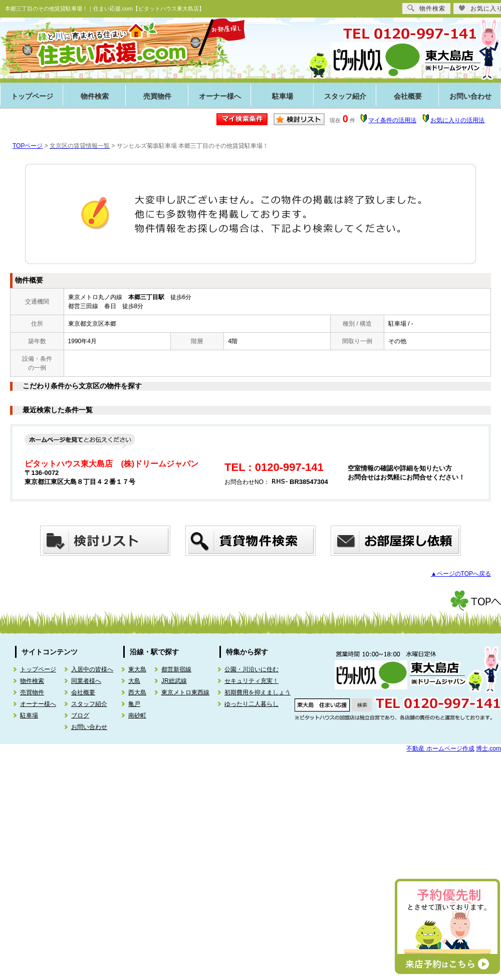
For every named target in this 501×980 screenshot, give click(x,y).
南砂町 (137, 715)
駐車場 (283, 96)
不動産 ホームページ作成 (440, 749)
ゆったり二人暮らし (252, 704)
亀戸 (134, 704)
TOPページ (28, 146)
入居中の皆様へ (92, 669)
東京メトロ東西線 (185, 692)
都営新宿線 (176, 669)
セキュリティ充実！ (252, 681)
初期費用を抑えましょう (258, 692)
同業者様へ (86, 681)
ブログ (80, 715)
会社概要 (408, 96)
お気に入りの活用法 (457, 120)
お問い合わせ (89, 727)
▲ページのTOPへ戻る (461, 574)
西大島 (137, 692)
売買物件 (157, 96)
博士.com (488, 749)
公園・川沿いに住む (252, 669)
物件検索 (95, 96)
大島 (134, 681)
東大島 (137, 669)
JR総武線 (174, 681)
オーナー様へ (220, 96)
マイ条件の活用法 (392, 120)
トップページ (32, 96)
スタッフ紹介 (345, 96)
